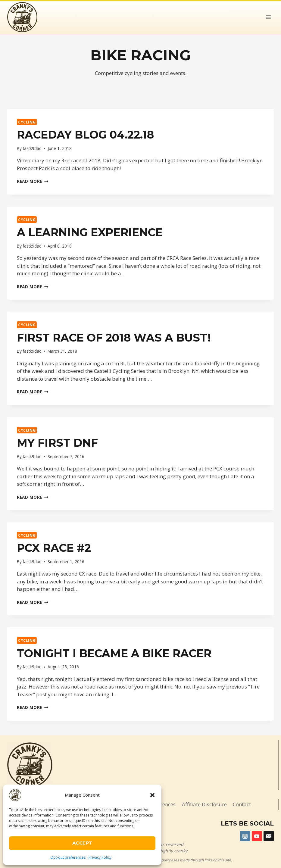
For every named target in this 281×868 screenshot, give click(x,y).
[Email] (269, 836)
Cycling (27, 122)
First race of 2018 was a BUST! (114, 338)
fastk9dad (32, 148)
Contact (242, 804)
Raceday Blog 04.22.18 (85, 135)
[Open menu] (268, 17)
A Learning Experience (90, 232)
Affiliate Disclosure (204, 804)
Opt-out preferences (68, 857)
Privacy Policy (100, 857)
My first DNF (57, 443)
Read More (33, 181)
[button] (152, 795)
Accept (82, 843)
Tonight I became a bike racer (114, 653)
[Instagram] (245, 836)
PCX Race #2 (54, 548)
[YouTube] (257, 836)
